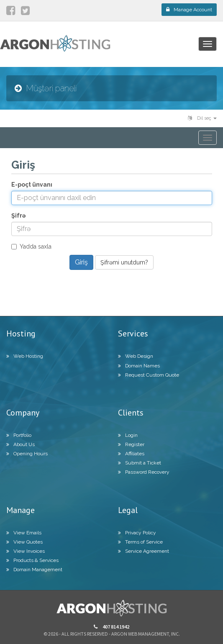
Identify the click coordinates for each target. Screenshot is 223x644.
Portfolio (19, 435)
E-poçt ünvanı (32, 185)
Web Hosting (25, 356)
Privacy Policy (137, 533)
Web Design (136, 356)
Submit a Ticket (140, 463)
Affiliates (131, 454)
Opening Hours (27, 454)
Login (128, 435)
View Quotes (24, 542)
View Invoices (26, 551)
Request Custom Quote (149, 375)
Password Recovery (144, 472)
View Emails (24, 533)
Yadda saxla (31, 246)
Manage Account (189, 10)
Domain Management (34, 570)
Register (131, 444)
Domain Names (139, 366)
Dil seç (202, 118)
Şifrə (18, 216)
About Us (21, 444)
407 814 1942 (111, 627)
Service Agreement (144, 551)
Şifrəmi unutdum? (124, 262)
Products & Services (32, 560)
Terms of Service (140, 542)
